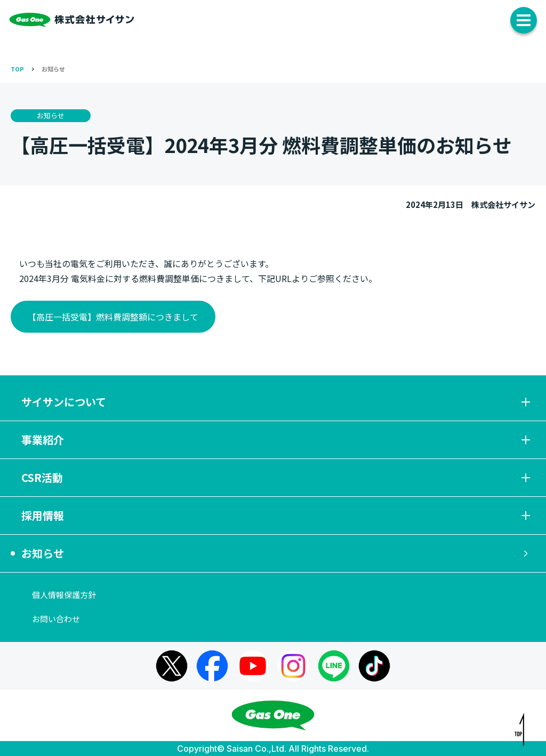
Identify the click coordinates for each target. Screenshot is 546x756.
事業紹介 (277, 440)
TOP (17, 69)
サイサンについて (277, 402)
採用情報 (277, 515)
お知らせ (53, 69)
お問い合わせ (56, 619)
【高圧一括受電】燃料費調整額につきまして (113, 317)
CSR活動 (277, 477)
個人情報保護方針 (64, 595)
